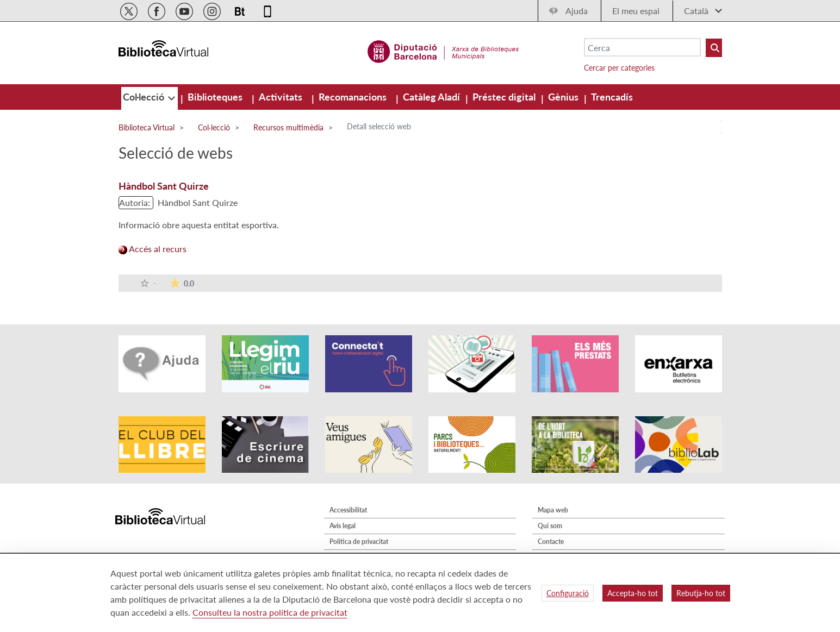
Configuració (568, 593)
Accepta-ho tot (633, 593)
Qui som (550, 526)
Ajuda (577, 11)
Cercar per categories (619, 68)
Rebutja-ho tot (701, 593)
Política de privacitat (359, 542)
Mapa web (553, 510)
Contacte (551, 542)
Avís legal (343, 526)
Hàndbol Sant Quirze (164, 186)
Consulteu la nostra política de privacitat (270, 612)
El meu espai (636, 11)
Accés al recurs (153, 249)
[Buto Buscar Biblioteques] (714, 48)
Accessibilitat (348, 510)
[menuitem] (145, 97)
